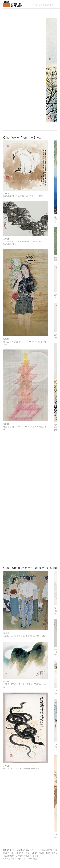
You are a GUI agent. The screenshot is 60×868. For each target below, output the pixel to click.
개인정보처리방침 (44, 850)
